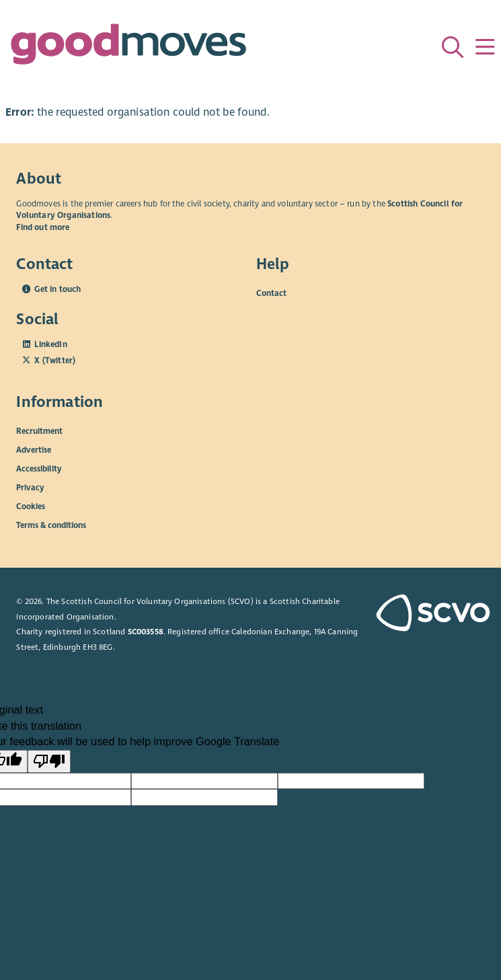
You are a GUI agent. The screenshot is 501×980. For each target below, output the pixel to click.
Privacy (30, 487)
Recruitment (39, 430)
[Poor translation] (49, 761)
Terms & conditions (51, 525)
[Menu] (485, 47)
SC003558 (146, 632)
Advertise (34, 449)
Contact (271, 293)
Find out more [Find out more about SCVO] (43, 227)
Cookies (31, 506)
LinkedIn (50, 344)
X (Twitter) (55, 361)
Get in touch (57, 289)
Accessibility (39, 468)
